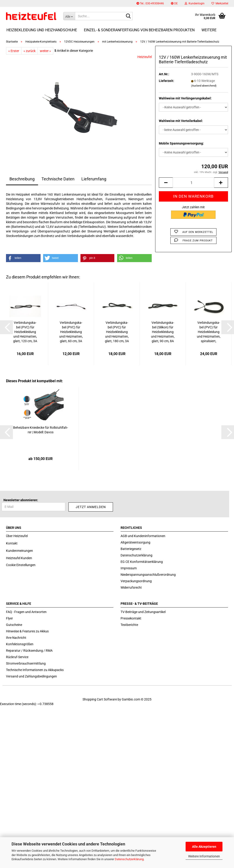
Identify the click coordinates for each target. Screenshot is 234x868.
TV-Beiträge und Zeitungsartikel (143, 612)
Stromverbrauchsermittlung (26, 663)
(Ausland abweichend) (204, 86)
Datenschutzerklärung (129, 859)
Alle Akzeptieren (204, 847)
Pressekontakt (131, 618)
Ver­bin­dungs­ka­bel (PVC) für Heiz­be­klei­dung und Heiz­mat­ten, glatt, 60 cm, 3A (71, 332)
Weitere (209, 30)
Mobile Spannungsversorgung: (181, 143)
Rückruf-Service (17, 657)
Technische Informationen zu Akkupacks (35, 670)
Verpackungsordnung (136, 581)
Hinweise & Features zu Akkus (27, 631)
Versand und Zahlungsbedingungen (31, 676)
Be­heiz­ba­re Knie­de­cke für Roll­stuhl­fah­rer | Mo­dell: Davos (41, 430)
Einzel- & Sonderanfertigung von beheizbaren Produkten (139, 30)
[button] (174, 3)
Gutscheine (14, 625)
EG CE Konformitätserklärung (142, 562)
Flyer (9, 618)
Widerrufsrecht (131, 587)
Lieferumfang (94, 179)
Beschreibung (22, 179)
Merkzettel (220, 3)
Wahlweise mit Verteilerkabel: (181, 121)
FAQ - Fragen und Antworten (26, 612)
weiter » (45, 51)
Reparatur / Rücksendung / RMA (29, 651)
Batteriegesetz (131, 549)
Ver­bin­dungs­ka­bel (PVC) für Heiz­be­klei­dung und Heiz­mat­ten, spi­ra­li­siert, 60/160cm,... (209, 332)
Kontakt (12, 543)
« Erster (14, 51)
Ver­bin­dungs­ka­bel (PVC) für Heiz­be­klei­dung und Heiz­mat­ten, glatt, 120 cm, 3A (25, 332)
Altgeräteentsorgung (135, 542)
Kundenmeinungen (19, 551)
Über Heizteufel (17, 536)
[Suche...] (69, 16)
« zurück (30, 51)
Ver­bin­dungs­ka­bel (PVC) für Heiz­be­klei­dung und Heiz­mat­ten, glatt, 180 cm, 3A (117, 332)
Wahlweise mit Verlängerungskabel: (185, 98)
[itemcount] (193, 183)
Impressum (129, 568)
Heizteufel (145, 57)
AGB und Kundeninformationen (143, 536)
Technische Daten (58, 179)
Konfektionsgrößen (20, 644)
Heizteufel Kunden (19, 558)
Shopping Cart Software (100, 699)
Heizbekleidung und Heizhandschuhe (42, 30)
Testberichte (129, 625)
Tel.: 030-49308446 (150, 3)
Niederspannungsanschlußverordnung (148, 575)
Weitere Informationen (204, 856)
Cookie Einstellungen (21, 565)
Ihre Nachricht (16, 638)
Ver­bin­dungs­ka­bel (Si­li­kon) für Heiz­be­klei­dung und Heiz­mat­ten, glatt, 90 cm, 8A (163, 332)
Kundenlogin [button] (195, 3)
